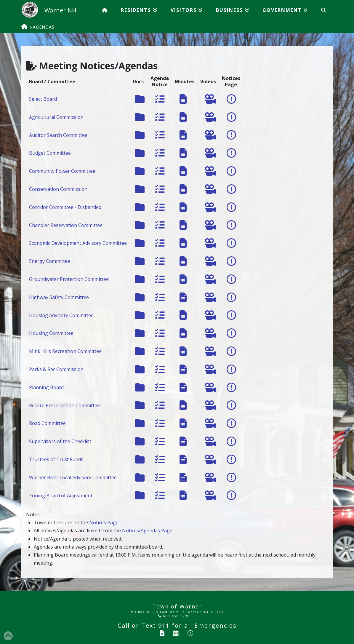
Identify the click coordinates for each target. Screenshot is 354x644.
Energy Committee (50, 261)
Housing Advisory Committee (61, 315)
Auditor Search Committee (58, 135)
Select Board (43, 99)
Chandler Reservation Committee (66, 225)
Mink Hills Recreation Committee (65, 351)
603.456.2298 (174, 616)
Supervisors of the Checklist (60, 441)
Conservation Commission (58, 189)
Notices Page (104, 522)
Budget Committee (50, 153)
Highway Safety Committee (59, 297)
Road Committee (47, 423)
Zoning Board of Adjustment (61, 496)
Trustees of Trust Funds (56, 459)
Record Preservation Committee (64, 405)
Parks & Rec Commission (56, 369)
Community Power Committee (62, 171)
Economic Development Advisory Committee (78, 243)
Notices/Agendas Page (147, 530)
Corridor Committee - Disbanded (65, 207)
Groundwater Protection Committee (69, 279)
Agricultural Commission (56, 117)
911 (164, 625)
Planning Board (46, 387)
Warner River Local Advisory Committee (73, 477)
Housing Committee (51, 333)
